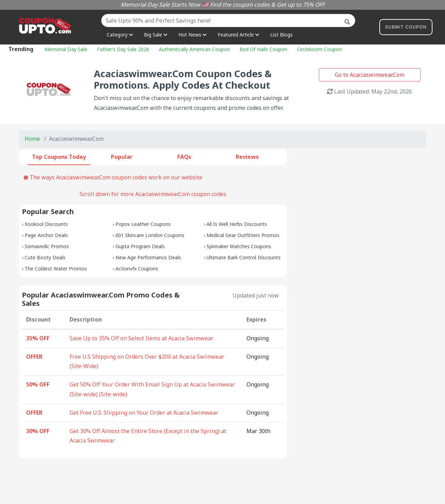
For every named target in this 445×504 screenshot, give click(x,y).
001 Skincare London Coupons (150, 235)
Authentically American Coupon (194, 49)
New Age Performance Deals (148, 257)
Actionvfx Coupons (137, 269)
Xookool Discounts (46, 224)
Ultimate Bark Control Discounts (244, 257)
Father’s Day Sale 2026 (123, 49)
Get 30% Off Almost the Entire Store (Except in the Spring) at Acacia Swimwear (148, 436)
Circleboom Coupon (319, 49)
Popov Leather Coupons (143, 224)
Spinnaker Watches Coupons (239, 246)
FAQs (184, 157)
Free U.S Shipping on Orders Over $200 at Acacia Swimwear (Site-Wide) (147, 361)
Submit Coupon (406, 28)
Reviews (247, 157)
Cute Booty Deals (45, 257)
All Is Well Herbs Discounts (237, 224)
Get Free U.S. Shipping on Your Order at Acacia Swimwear (144, 413)
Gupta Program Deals (140, 246)
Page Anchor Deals (46, 235)
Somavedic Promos (47, 246)
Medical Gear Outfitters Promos (243, 235)
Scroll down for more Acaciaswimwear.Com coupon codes (153, 194)
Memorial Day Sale (66, 49)
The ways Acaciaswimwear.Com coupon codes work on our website (113, 177)
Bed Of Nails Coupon (263, 49)
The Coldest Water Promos (56, 269)
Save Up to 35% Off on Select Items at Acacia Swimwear (141, 338)
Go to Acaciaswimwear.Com (370, 75)
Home (32, 139)
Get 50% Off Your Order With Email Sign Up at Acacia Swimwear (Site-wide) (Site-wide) (152, 389)
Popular (122, 157)
